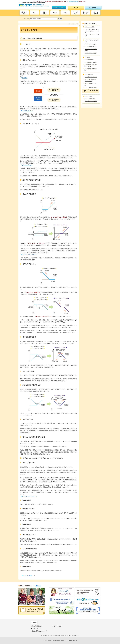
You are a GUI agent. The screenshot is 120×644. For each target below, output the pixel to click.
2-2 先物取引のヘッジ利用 (91, 62)
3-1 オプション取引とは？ (91, 77)
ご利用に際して (37, 629)
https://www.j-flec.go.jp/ (74, 1)
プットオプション (27, 165)
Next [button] (44, 597)
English (34, 623)
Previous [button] (20, 597)
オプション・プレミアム (29, 254)
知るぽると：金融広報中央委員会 (34, 6)
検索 (61, 19)
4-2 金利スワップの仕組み (91, 101)
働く (34, 13)
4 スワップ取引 (28, 576)
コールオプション (27, 111)
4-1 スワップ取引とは (90, 99)
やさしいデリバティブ (90, 23)
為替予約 (25, 78)
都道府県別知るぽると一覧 (40, 631)
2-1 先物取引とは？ (89, 60)
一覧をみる (38, 586)
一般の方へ (76, 8)
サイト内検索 (27, 19)
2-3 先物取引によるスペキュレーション (91, 65)
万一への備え (75, 13)
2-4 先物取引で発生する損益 (91, 69)
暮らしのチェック (86, 13)
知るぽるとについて (59, 7)
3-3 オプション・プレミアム (91, 84)
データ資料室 (96, 13)
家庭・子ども (45, 13)
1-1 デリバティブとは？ (90, 44)
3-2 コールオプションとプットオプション (91, 80)
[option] (23, 596)
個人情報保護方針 (37, 626)
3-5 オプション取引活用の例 (91, 91)
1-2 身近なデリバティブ (90, 47)
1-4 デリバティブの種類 (90, 53)
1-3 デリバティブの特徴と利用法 (91, 50)
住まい (55, 13)
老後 (65, 13)
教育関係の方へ (93, 8)
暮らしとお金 (24, 13)
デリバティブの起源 (89, 27)
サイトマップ (58, 626)
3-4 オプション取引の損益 (91, 88)
